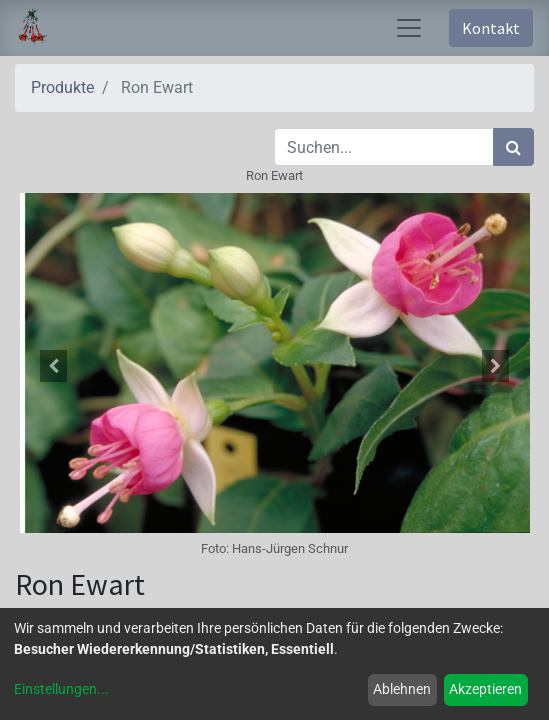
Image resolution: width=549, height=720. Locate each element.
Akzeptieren (485, 689)
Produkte (62, 87)
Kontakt (491, 28)
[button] (54, 366)
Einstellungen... (61, 689)
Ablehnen (402, 689)
